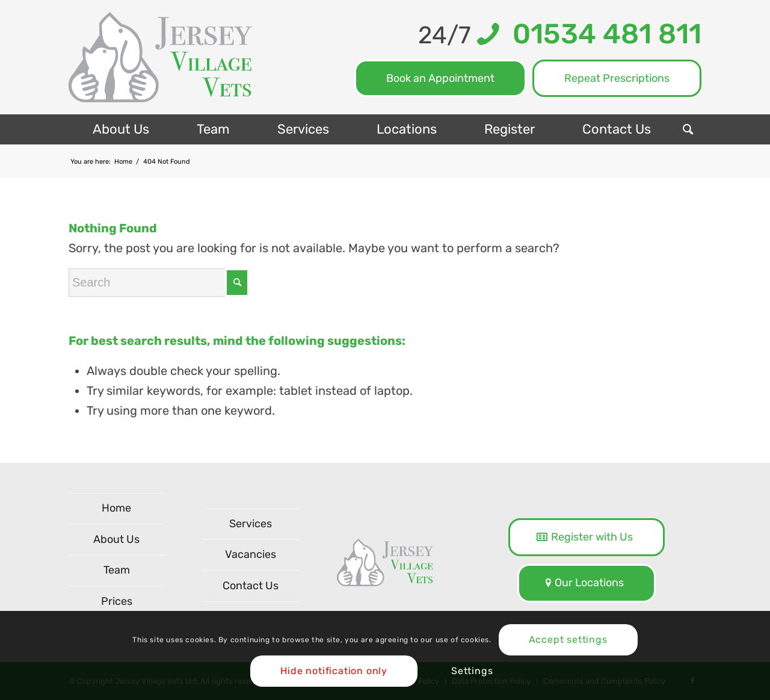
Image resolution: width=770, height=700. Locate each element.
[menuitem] (121, 129)
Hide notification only (334, 671)
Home (116, 508)
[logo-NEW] (160, 57)
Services (251, 524)
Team (117, 570)
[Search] (688, 129)
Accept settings (568, 640)
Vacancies (251, 554)
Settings (472, 671)
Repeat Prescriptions (617, 78)
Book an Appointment (440, 78)
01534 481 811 (600, 34)
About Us (116, 539)
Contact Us (251, 586)
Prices (117, 601)
